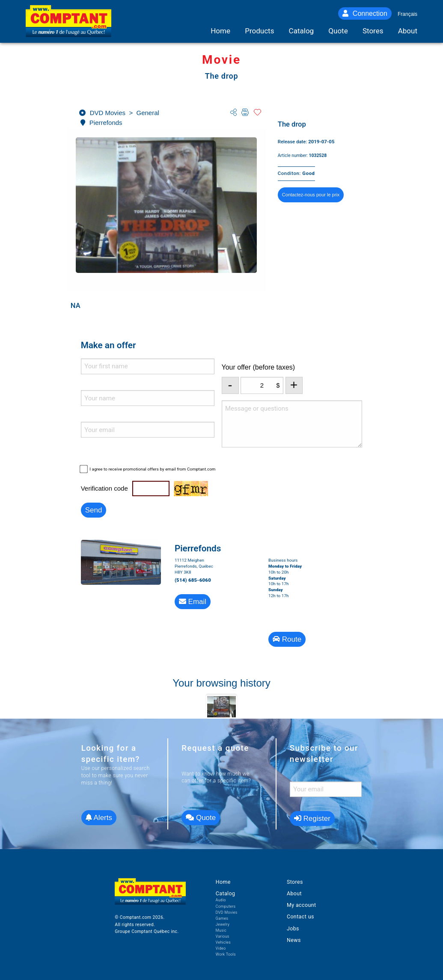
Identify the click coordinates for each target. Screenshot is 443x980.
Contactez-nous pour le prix (311, 195)
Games (222, 918)
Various (223, 936)
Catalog (226, 893)
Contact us (300, 916)
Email (193, 602)
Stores (295, 882)
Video (221, 948)
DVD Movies (227, 912)
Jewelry (223, 924)
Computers (226, 906)
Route (287, 639)
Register (312, 819)
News (294, 940)
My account (301, 905)
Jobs (293, 928)
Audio (221, 900)
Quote (201, 818)
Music (221, 930)
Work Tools (226, 954)
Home (223, 882)
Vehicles (223, 942)
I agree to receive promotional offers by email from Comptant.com (152, 469)
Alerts (99, 818)
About (294, 893)
